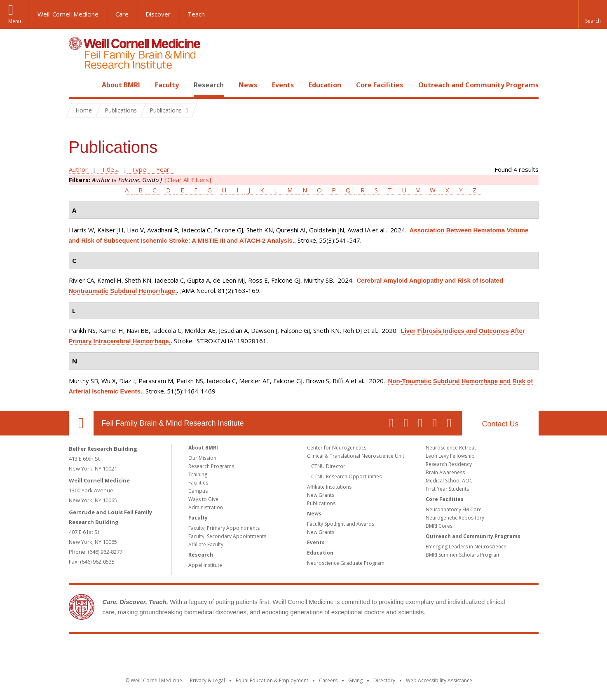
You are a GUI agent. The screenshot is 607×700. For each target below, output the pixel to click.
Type (139, 169)
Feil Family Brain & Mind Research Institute (173, 423)
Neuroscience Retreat (451, 448)
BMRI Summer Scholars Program (463, 555)
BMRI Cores (439, 526)
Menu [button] (15, 21)
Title (108, 169)
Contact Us (500, 424)
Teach (196, 14)
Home (78, 85)
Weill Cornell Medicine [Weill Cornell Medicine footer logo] (243, 651)
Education (325, 85)
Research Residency (449, 464)
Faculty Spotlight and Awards (341, 524)
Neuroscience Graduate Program (346, 563)
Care (122, 14)
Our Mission (202, 458)
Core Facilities (380, 85)
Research (209, 85)
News (248, 85)
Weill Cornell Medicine (68, 14)
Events (283, 85)
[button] (593, 14)
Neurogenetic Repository (455, 518)
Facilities (198, 483)
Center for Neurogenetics (337, 448)
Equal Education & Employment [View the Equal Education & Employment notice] (272, 680)
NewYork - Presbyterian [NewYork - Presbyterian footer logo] (372, 651)
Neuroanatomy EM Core (454, 509)
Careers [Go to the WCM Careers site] (328, 680)
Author (78, 169)
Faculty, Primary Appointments (224, 528)
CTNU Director (328, 466)
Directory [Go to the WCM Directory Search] (384, 680)
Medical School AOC (449, 481)
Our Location (81, 423)
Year (163, 169)
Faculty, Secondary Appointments (227, 536)
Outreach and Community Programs (478, 85)
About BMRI (121, 85)
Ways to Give (203, 499)
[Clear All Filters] (188, 180)
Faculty (167, 85)
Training (198, 474)
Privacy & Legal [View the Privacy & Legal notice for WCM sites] (207, 680)
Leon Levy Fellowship (450, 456)
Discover (158, 14)
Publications (321, 503)
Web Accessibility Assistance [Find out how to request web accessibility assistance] (439, 680)
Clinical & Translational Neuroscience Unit (356, 456)
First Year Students (447, 489)
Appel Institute (205, 565)
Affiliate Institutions (329, 487)
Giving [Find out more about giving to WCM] (355, 680)
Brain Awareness (445, 472)
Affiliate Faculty (206, 544)
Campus (198, 491)
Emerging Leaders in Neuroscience (466, 547)
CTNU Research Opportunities (346, 476)
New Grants (321, 495)
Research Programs (211, 466)
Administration (206, 507)
